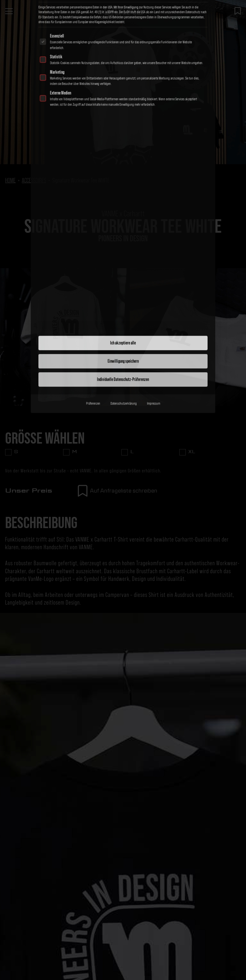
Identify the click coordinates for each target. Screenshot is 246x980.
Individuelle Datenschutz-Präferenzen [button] (123, 264)
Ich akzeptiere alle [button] (123, 228)
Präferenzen (93, 288)
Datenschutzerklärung (124, 288)
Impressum (154, 288)
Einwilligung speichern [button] (123, 246)
